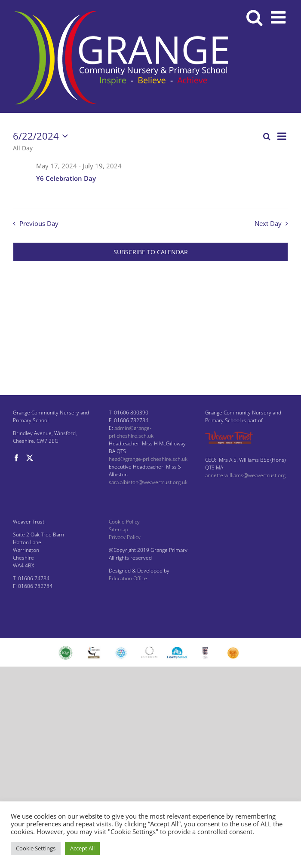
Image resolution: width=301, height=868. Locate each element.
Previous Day (39, 224)
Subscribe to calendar (151, 252)
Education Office (128, 578)
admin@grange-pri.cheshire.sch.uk (131, 432)
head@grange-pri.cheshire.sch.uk (148, 459)
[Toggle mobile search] (254, 17)
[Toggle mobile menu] (279, 17)
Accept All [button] (82, 848)
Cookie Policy (124, 522)
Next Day (268, 224)
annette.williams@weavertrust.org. (246, 475)
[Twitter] (30, 458)
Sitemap (118, 529)
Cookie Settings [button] (36, 848)
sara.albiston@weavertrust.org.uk (148, 482)
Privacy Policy (125, 537)
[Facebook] (16, 458)
